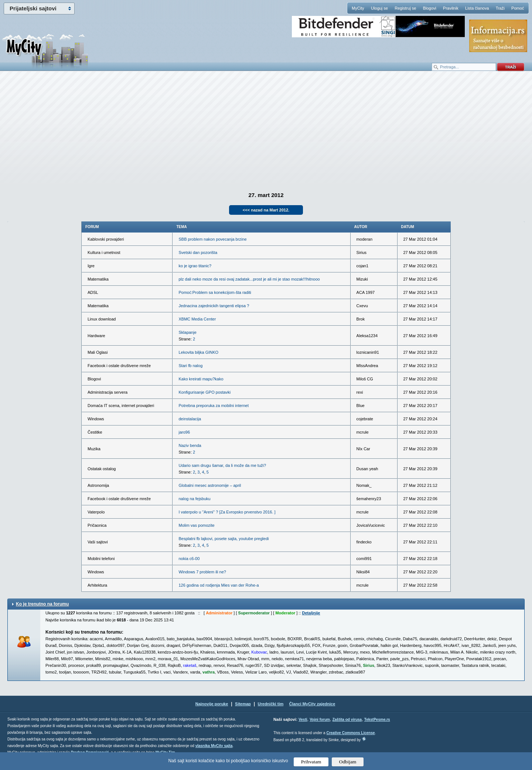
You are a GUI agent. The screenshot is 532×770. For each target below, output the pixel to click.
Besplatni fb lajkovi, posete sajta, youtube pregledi (224, 539)
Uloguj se (379, 8)
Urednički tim (271, 704)
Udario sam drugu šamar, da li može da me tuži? (222, 465)
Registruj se (405, 8)
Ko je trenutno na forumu (42, 604)
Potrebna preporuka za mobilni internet (214, 406)
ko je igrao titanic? (195, 266)
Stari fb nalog (190, 366)
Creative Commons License (350, 733)
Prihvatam (311, 762)
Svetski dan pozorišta (198, 252)
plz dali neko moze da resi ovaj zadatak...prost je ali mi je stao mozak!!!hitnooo (249, 279)
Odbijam (348, 762)
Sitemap (243, 704)
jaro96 (184, 432)
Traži (500, 8)
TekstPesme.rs (377, 720)
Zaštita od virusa (347, 720)
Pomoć (518, 8)
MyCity (358, 8)
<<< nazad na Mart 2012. (266, 210)
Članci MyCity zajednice (312, 704)
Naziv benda (190, 445)
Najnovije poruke (212, 704)
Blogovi (430, 8)
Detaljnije (311, 613)
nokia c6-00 (189, 559)
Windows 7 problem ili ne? (202, 572)
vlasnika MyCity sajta (214, 746)
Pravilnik (451, 8)
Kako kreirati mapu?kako (201, 379)
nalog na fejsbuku (194, 499)
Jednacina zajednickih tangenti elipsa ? (214, 306)
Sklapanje (187, 332)
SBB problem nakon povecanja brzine (212, 239)
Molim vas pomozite (196, 525)
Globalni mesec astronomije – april (210, 485)
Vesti (303, 720)
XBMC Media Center (197, 319)
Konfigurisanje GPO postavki (204, 392)
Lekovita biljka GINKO (198, 352)
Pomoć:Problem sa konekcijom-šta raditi (215, 292)
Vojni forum (320, 720)
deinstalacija (190, 419)
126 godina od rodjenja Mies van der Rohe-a (219, 585)
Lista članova (477, 8)
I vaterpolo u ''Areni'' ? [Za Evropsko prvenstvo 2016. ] (227, 512)
